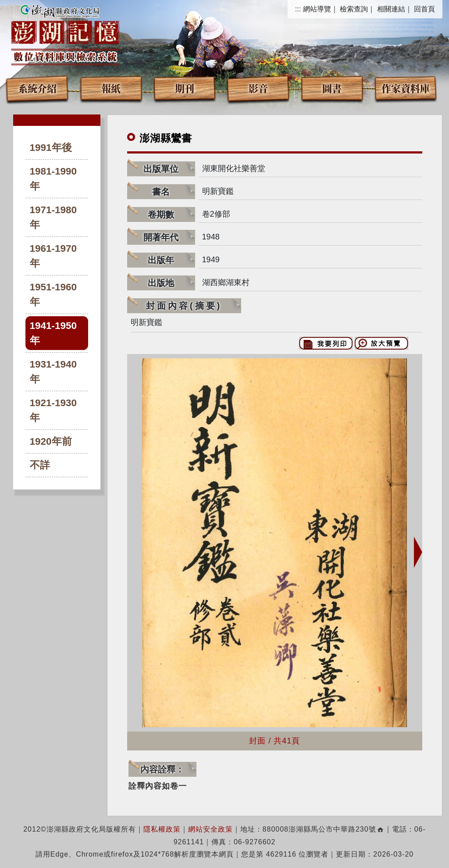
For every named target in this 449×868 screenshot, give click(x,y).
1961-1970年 (53, 256)
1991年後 (51, 148)
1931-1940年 (53, 372)
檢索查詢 (354, 9)
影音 (258, 88)
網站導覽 (317, 9)
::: (298, 9)
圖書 (332, 88)
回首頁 (424, 9)
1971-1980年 (53, 217)
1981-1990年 (53, 179)
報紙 (111, 88)
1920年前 (51, 441)
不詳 (40, 465)
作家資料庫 (406, 88)
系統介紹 (37, 88)
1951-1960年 (53, 295)
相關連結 (391, 9)
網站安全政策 (210, 829)
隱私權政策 (162, 829)
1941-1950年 (53, 333)
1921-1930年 (53, 410)
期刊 (185, 88)
